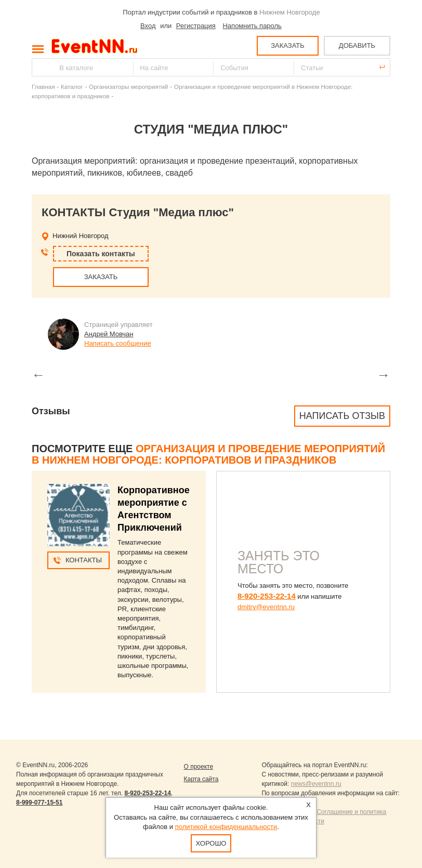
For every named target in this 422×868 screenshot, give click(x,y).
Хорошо (211, 843)
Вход (148, 26)
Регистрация (196, 26)
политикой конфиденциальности (226, 827)
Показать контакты (101, 254)
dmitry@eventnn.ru (266, 607)
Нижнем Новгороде (290, 12)
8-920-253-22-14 (267, 596)
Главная (43, 87)
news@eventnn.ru (316, 784)
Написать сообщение (118, 343)
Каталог (72, 87)
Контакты (84, 560)
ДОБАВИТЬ (357, 45)
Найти (41, 67)
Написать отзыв (342, 416)
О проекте (198, 767)
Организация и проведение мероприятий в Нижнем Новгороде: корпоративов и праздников (208, 454)
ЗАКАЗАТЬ (288, 45)
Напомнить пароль (252, 26)
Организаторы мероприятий (128, 87)
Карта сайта (201, 779)
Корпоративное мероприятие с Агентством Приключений (154, 509)
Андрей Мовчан (109, 334)
